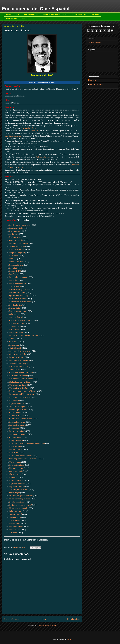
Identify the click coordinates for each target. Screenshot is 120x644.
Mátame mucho (15, 524)
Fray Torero (14, 274)
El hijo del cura (15, 447)
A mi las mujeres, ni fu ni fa (20, 351)
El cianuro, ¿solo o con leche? (21, 505)
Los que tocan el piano (18, 311)
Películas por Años (31, 14)
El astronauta (14, 345)
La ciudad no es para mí (18, 277)
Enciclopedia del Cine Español (36, 9)
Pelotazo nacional (16, 511)
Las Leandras (14, 330)
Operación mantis (16, 471)
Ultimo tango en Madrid (18, 410)
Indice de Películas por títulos (55, 14)
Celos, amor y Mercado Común (21, 373)
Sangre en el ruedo (16, 333)
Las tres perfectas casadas (19, 367)
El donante (13, 477)
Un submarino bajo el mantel (20, 499)
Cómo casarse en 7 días (18, 354)
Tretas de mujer (15, 517)
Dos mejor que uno (16, 468)
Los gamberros (15, 231)
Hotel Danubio (15, 530)
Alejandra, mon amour (18, 434)
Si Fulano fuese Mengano (19, 363)
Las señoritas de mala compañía (21, 379)
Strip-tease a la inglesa (18, 407)
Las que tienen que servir (19, 290)
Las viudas (13, 280)
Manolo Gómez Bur (25, 167)
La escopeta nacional (17, 431)
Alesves (93, 80)
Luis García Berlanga (13, 136)
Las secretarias (15, 308)
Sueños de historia (16, 265)
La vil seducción (15, 305)
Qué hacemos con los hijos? (20, 296)
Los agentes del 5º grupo (19, 243)
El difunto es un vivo (17, 249)
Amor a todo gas (15, 317)
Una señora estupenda (17, 283)
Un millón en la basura (18, 299)
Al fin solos (14, 234)
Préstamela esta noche (18, 425)
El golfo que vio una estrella (20, 225)
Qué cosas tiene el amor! (19, 385)
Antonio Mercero (43, 157)
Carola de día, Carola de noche (21, 320)
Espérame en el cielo (17, 487)
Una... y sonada (15, 462)
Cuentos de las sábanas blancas (21, 419)
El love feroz (14, 400)
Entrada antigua (74, 619)
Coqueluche (14, 342)
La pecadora (14, 256)
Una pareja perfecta (17, 527)
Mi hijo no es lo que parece (19, 397)
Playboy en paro (15, 474)
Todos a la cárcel (16, 514)
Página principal (12, 14)
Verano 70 (13, 339)
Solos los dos (14, 314)
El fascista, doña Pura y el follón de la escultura (27, 443)
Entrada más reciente (12, 619)
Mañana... (13, 259)
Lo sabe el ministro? (17, 502)
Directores (95, 14)
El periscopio (14, 428)
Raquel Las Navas (97, 84)
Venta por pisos (15, 370)
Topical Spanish (15, 348)
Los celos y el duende (17, 293)
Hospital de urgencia (17, 253)
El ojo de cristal (15, 237)
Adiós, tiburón (15, 520)
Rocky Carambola (16, 440)
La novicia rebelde (16, 357)
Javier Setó (35, 131)
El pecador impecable (17, 483)
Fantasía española (16, 228)
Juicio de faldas (15, 326)
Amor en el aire (15, 286)
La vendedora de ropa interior (20, 456)
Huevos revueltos (16, 450)
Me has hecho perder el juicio (20, 382)
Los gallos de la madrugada (20, 360)
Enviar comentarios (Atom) (47, 625)
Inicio (44, 619)
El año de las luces (16, 480)
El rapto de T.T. (15, 271)
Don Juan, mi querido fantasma (21, 496)
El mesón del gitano (17, 323)
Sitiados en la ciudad (17, 246)
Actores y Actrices (79, 14)
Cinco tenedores (15, 437)
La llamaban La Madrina (19, 376)
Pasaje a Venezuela (16, 262)
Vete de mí (13, 533)
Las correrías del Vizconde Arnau (22, 394)
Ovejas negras (15, 493)
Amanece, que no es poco (19, 490)
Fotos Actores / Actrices (15, 19)
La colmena (14, 453)
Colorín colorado (16, 413)
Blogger (69, 639)
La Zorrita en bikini (17, 416)
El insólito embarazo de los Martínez (23, 391)
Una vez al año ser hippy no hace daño (24, 336)
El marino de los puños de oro (21, 302)
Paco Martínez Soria (28, 128)
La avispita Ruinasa (17, 465)
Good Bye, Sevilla (16, 240)
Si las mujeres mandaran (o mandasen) (24, 459)
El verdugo (13, 268)
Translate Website (94, 42)
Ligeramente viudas (17, 403)
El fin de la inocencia (17, 422)
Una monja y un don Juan (19, 388)
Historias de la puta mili (18, 508)
